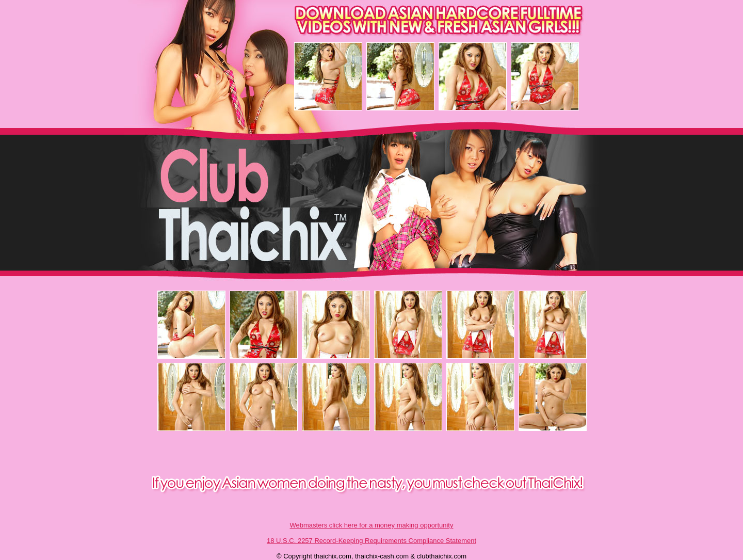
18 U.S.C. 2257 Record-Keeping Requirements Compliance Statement (372, 541)
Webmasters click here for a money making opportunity (372, 525)
